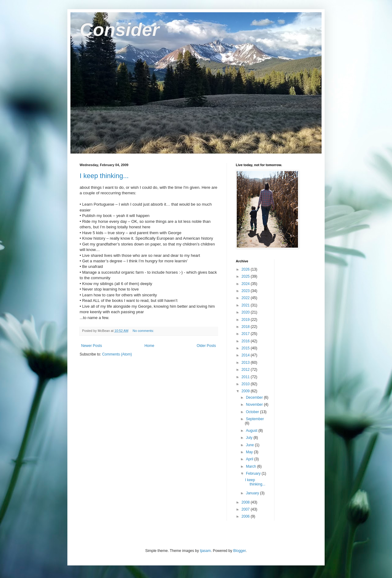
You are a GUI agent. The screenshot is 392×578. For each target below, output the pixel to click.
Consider (119, 30)
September (255, 419)
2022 (246, 298)
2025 (246, 276)
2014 (246, 355)
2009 (246, 391)
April (250, 459)
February (254, 473)
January (253, 493)
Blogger (240, 551)
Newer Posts (92, 346)
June (250, 445)
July (250, 438)
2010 (246, 384)
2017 (246, 334)
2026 (246, 269)
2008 (246, 502)
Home (149, 346)
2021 (246, 305)
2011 (246, 377)
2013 (246, 363)
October (253, 412)
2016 (246, 341)
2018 (246, 327)
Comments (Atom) (117, 354)
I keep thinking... (104, 176)
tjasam (205, 551)
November (255, 405)
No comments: (144, 331)
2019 (246, 320)
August (252, 431)
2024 (246, 284)
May (250, 452)
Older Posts (206, 346)
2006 (246, 516)
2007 (246, 509)
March (252, 466)
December (255, 397)
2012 (246, 370)
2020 (246, 312)
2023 (246, 291)
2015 (246, 348)
